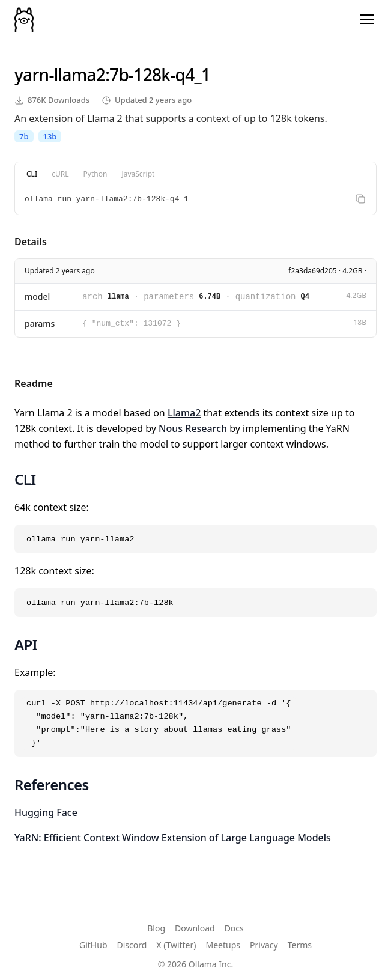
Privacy (264, 945)
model (37, 297)
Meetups (223, 945)
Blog (156, 928)
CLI (32, 174)
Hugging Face (46, 812)
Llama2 (184, 413)
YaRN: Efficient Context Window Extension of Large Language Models (173, 838)
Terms (300, 945)
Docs (234, 928)
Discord (132, 945)
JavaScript (138, 174)
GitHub (93, 945)
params (40, 324)
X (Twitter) (176, 945)
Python (95, 174)
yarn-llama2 (60, 75)
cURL (60, 174)
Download (195, 928)
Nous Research (193, 428)
